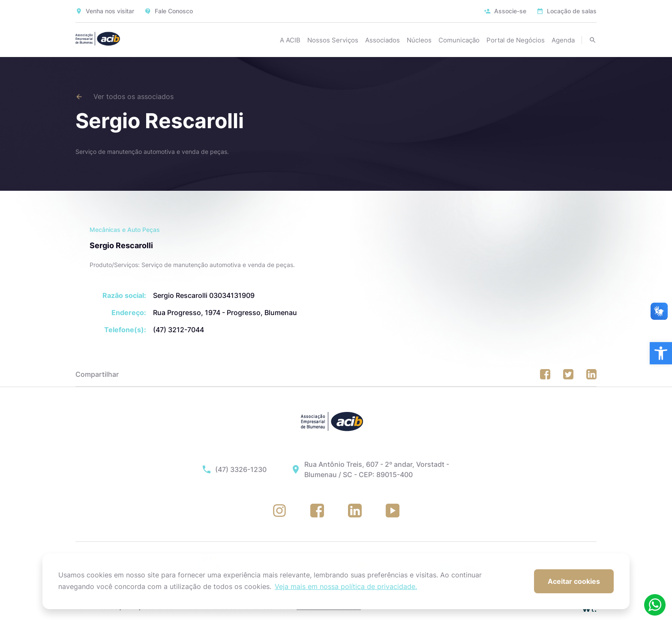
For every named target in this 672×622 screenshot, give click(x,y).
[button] (661, 353)
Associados (382, 40)
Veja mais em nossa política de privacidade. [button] (346, 586)
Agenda (563, 40)
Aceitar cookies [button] (574, 581)
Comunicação (459, 40)
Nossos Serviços (333, 40)
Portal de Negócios (516, 40)
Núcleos (419, 40)
